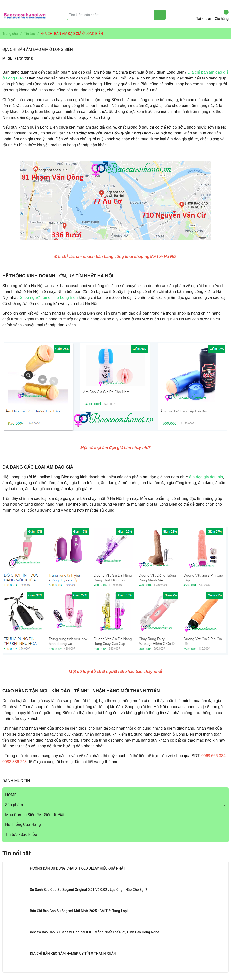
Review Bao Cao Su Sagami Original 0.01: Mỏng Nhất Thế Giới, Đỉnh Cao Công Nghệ (94, 932)
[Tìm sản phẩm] (116, 15)
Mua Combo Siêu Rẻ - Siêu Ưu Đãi (35, 815)
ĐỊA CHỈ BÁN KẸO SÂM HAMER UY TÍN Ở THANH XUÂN (73, 954)
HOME (11, 795)
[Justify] (160, 15)
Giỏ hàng (222, 15)
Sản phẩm (14, 805)
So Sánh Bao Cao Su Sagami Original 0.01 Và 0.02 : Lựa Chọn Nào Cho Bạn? (89, 890)
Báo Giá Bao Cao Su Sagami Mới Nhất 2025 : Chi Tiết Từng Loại (79, 911)
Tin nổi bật (17, 853)
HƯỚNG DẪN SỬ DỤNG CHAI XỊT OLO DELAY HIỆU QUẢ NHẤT (78, 868)
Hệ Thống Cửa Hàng (23, 825)
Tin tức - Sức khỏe (21, 834)
